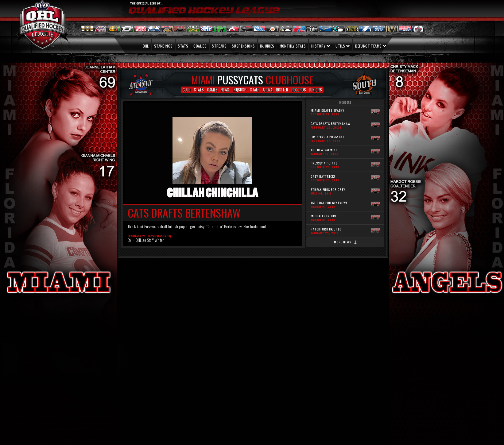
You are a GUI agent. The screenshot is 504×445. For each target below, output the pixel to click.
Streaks (219, 46)
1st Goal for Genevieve (329, 204)
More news (346, 242)
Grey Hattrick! (325, 178)
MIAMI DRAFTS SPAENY (328, 112)
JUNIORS (316, 90)
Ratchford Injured (326, 231)
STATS (199, 90)
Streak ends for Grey (328, 191)
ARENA (268, 90)
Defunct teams (371, 46)
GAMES (212, 90)
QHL (143, 46)
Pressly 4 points (325, 165)
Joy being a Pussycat (328, 138)
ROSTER (282, 90)
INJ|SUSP (240, 90)
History (321, 46)
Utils (343, 46)
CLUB (187, 90)
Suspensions (243, 46)
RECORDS (299, 90)
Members (345, 103)
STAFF (255, 90)
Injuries (267, 46)
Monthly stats (293, 46)
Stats (183, 46)
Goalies (200, 46)
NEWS (225, 90)
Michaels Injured (325, 218)
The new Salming (325, 152)
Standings (163, 46)
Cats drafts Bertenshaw (331, 125)
